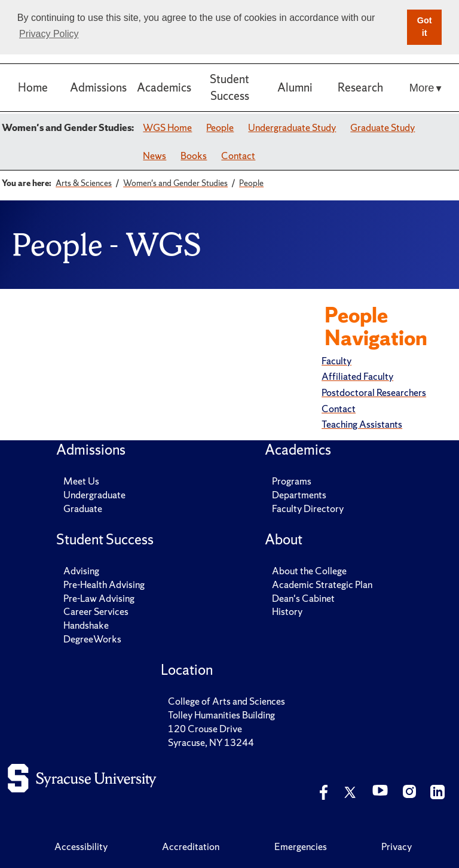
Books (194, 156)
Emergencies (301, 846)
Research (360, 87)
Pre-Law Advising (99, 598)
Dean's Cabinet (303, 598)
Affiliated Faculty (357, 376)
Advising (81, 571)
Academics (164, 87)
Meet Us (81, 481)
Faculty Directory (308, 508)
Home (33, 87)
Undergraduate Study (292, 127)
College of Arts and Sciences (227, 701)
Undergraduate (94, 495)
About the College (309, 571)
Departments (299, 495)
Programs (292, 481)
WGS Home (167, 127)
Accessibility (81, 846)
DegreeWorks (92, 639)
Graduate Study (382, 127)
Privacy (397, 846)
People (220, 127)
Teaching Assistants (362, 424)
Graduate (83, 508)
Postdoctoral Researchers (374, 392)
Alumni (295, 87)
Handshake (86, 625)
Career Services (96, 611)
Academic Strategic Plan (322, 584)
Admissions (98, 87)
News (154, 156)
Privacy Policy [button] (49, 34)
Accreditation (191, 846)
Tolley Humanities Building (221, 715)
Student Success (229, 87)
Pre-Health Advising (104, 584)
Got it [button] (425, 27)
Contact (238, 156)
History (287, 611)
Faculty (336, 361)
